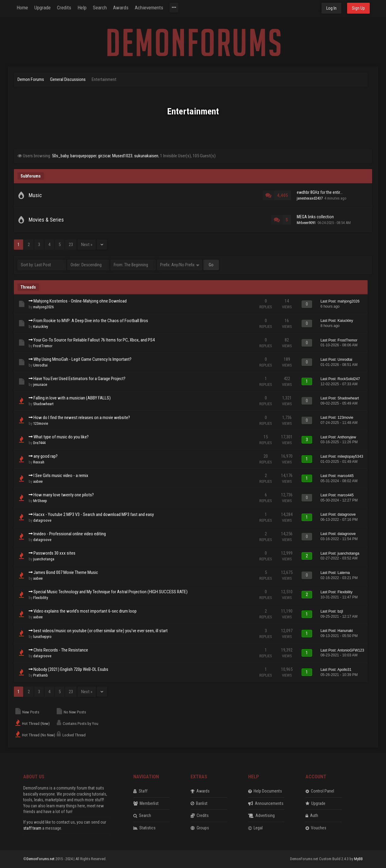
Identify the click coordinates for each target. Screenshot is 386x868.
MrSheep (40, 501)
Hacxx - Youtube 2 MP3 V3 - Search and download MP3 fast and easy (94, 514)
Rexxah (39, 462)
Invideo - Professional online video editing (70, 534)
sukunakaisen (146, 156)
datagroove (42, 520)
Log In (331, 8)
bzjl (340, 611)
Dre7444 (39, 443)
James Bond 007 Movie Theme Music (66, 572)
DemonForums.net (41, 859)
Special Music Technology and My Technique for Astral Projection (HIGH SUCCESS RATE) (111, 592)
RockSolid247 (349, 379)
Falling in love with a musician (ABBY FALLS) (72, 398)
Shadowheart (43, 404)
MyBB (358, 859)
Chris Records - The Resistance (61, 650)
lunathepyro (42, 637)
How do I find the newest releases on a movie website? (82, 418)
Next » (87, 245)
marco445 (345, 476)
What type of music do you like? (61, 437)
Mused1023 (122, 156)
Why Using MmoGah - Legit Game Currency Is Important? (82, 359)
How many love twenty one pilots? (64, 495)
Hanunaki (345, 631)
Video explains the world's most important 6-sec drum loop (85, 611)
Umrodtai (40, 365)
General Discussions (68, 79)
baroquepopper (83, 156)
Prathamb (41, 675)
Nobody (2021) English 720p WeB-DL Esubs (71, 669)
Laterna (344, 573)
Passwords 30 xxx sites (54, 553)
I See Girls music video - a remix (61, 476)
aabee (38, 481)
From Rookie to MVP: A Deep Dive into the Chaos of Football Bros (91, 321)
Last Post (328, 301)
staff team (32, 828)
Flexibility (41, 598)
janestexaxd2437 (310, 198)
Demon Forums (31, 79)
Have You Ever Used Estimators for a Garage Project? (79, 379)
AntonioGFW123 (351, 650)
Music (35, 195)
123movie (41, 423)
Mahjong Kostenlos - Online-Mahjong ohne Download (80, 301)
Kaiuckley (41, 327)
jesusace (40, 384)
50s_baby (60, 156)
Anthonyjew (347, 437)
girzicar (104, 156)
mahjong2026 (43, 307)
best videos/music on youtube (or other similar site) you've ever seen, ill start (101, 631)
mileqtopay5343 (350, 456)
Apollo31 (345, 670)
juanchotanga (44, 559)
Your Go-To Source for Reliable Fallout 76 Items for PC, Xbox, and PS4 (94, 340)
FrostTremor (43, 346)
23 (71, 245)
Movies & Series (46, 220)
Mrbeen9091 (306, 223)
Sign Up (358, 8)
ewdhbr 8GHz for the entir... (320, 192)
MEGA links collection (315, 217)
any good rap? (46, 456)
